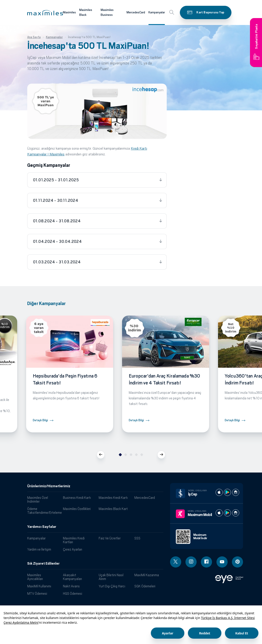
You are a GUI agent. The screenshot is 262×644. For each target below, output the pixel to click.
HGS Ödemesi (73, 593)
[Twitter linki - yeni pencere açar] (176, 562)
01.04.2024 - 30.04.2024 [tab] (57, 241)
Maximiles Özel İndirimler (38, 500)
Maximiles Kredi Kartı (113, 498)
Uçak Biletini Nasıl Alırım (111, 577)
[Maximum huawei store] (236, 513)
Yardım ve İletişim (39, 549)
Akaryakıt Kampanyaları (72, 577)
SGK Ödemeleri (145, 586)
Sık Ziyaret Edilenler (43, 563)
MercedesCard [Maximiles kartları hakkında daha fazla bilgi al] (136, 12)
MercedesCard (145, 498)
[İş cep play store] (227, 492)
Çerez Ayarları (73, 549)
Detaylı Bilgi (40, 420)
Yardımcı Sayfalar (42, 527)
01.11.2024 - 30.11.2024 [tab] (56, 200)
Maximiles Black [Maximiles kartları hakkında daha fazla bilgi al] (86, 12)
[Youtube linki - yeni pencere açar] (222, 562)
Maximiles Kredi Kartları (74, 540)
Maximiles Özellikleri (77, 509)
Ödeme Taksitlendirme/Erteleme (43, 511)
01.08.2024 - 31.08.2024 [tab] (57, 221)
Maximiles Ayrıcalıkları (35, 577)
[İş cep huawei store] (236, 492)
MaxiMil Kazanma (147, 575)
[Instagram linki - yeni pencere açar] (191, 562)
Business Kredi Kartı (77, 498)
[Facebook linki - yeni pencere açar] (206, 562)
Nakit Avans (71, 586)
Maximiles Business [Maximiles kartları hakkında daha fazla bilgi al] (107, 12)
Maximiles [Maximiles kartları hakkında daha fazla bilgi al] (69, 12)
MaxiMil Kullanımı (39, 586)
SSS (137, 538)
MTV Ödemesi (37, 593)
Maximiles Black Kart (113, 509)
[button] (45, 13)
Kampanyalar (36, 538)
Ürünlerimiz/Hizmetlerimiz (49, 486)
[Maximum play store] (227, 513)
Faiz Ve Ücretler (110, 538)
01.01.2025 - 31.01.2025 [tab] (56, 180)
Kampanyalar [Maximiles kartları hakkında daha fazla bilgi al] (157, 12)
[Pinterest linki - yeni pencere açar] (237, 562)
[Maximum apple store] (219, 513)
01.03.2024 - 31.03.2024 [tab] (57, 262)
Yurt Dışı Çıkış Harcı (112, 586)
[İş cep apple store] (219, 492)
